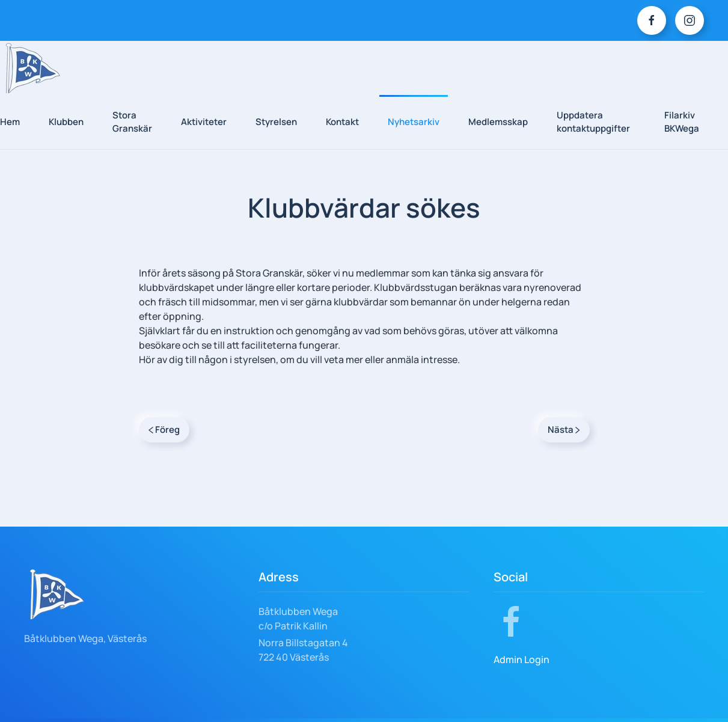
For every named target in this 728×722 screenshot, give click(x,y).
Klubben (66, 122)
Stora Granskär (132, 122)
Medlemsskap (498, 122)
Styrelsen (276, 122)
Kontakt (342, 122)
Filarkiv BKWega (682, 122)
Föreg (164, 430)
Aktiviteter (204, 122)
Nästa (564, 430)
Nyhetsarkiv (414, 122)
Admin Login (522, 659)
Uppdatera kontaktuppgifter (593, 122)
